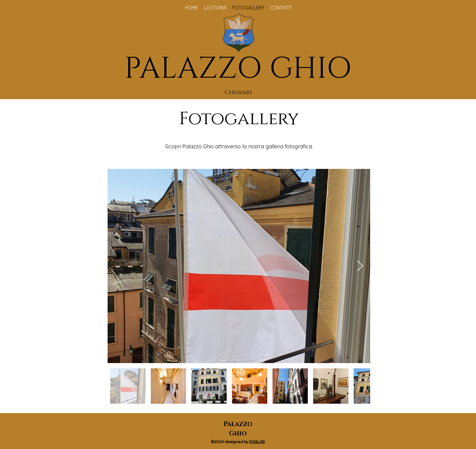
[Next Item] (360, 266)
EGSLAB (257, 442)
